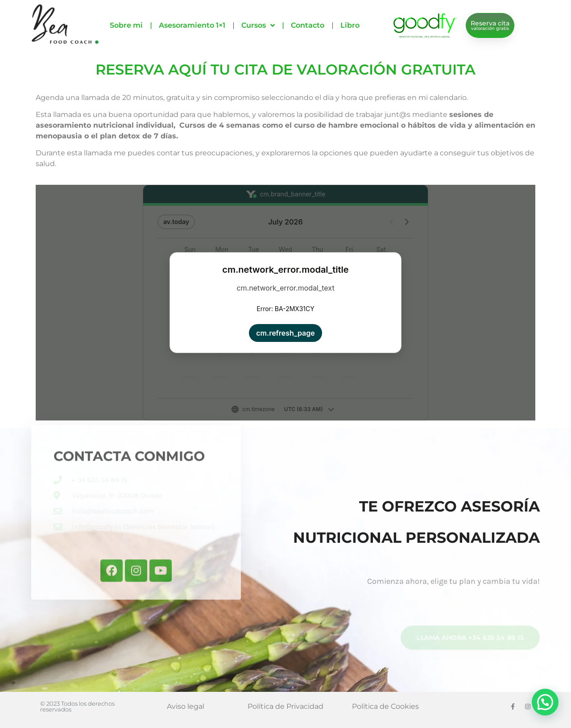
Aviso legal (186, 706)
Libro (350, 25)
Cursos (258, 25)
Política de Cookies (385, 706)
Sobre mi (126, 25)
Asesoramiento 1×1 (192, 25)
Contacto (308, 25)
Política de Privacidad (285, 706)
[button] (545, 702)
